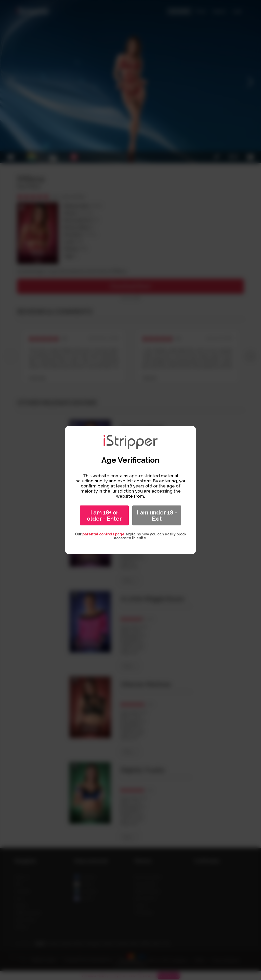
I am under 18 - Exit (157, 516)
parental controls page (103, 534)
